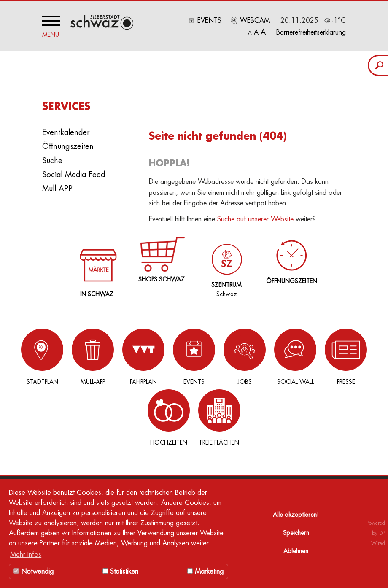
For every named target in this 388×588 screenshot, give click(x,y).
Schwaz (225, 262)
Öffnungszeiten (68, 144)
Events (209, 21)
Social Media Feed (74, 172)
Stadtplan (30, 354)
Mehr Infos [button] (26, 555)
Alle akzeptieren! (296, 515)
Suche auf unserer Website (255, 217)
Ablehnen (296, 551)
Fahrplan (114, 354)
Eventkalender (66, 130)
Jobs (198, 354)
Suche (52, 158)
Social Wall (240, 354)
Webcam (255, 21)
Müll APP (57, 186)
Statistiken (120, 572)
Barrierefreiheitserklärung (311, 32)
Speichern (296, 533)
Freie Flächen (367, 354)
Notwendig (34, 572)
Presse (283, 354)
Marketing (205, 572)
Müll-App (72, 354)
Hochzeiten (325, 354)
